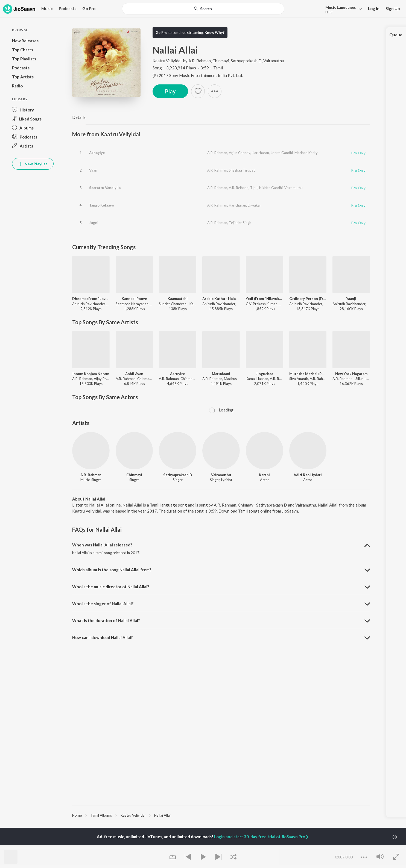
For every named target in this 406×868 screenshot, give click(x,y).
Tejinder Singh (240, 223)
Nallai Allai (162, 815)
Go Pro (89, 8)
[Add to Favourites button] (198, 91)
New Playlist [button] (33, 164)
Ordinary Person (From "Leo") (308, 299)
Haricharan (260, 153)
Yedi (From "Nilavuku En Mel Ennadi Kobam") (265, 299)
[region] (221, 815)
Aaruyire (178, 374)
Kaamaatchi (178, 299)
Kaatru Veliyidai (167, 61)
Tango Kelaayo (102, 205)
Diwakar (254, 205)
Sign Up (393, 8)
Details (79, 117)
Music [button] (47, 8)
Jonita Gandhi (282, 153)
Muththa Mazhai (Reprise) (308, 374)
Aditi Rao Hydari (308, 475)
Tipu (254, 188)
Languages (341, 7)
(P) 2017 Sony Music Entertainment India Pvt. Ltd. (198, 75)
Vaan (93, 170)
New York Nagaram (351, 374)
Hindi (329, 12)
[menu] (342, 9)
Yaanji (351, 299)
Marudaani (221, 374)
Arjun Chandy (239, 153)
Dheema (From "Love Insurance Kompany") (91, 299)
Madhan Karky (306, 153)
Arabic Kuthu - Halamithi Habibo (221, 299)
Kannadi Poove (134, 299)
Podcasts (68, 8)
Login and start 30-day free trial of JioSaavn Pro (262, 837)
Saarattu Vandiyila (105, 188)
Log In (374, 8)
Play (170, 91)
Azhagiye (97, 153)
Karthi (264, 475)
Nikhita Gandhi (271, 188)
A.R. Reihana (239, 188)
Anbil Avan (134, 374)
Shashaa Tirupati (242, 170)
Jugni (94, 223)
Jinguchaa (265, 374)
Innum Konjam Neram (91, 374)
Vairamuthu (274, 61)
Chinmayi (221, 61)
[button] (215, 91)
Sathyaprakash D (246, 61)
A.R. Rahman (200, 61)
